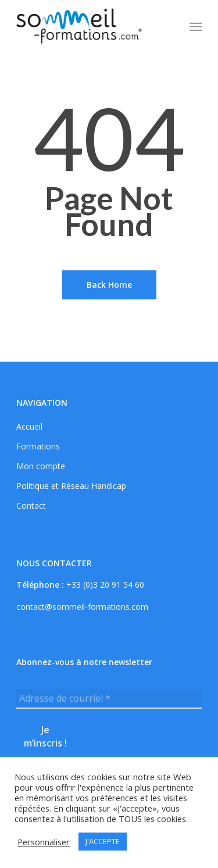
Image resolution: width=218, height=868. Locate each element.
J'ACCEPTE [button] (103, 841)
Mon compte (41, 466)
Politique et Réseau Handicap (71, 486)
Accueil (29, 427)
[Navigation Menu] (196, 26)
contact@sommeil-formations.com (82, 607)
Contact (31, 506)
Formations (38, 446)
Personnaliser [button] (44, 842)
